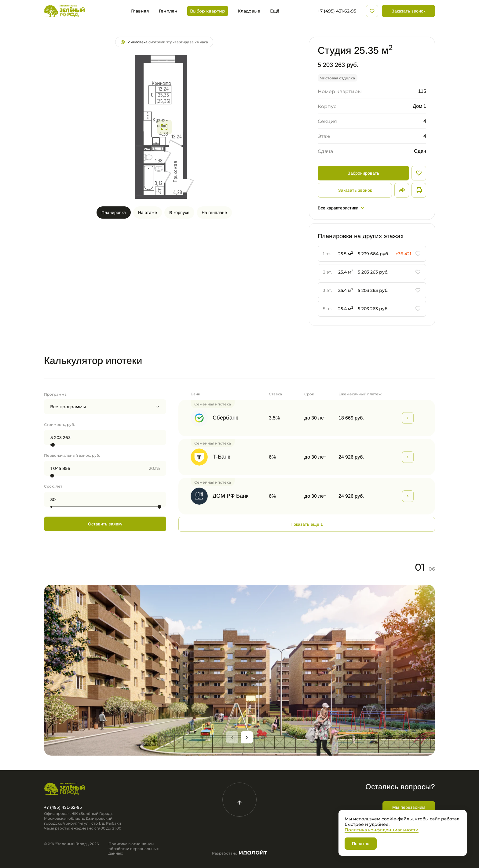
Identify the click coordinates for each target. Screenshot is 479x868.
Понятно (361, 844)
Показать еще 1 (307, 524)
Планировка (114, 212)
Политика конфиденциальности (382, 830)
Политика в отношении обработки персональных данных (133, 848)
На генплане (214, 212)
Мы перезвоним (409, 807)
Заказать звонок (408, 11)
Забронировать (364, 173)
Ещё (275, 11)
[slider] (53, 445)
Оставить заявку (105, 524)
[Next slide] (247, 737)
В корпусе (179, 212)
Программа (55, 394)
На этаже (148, 212)
